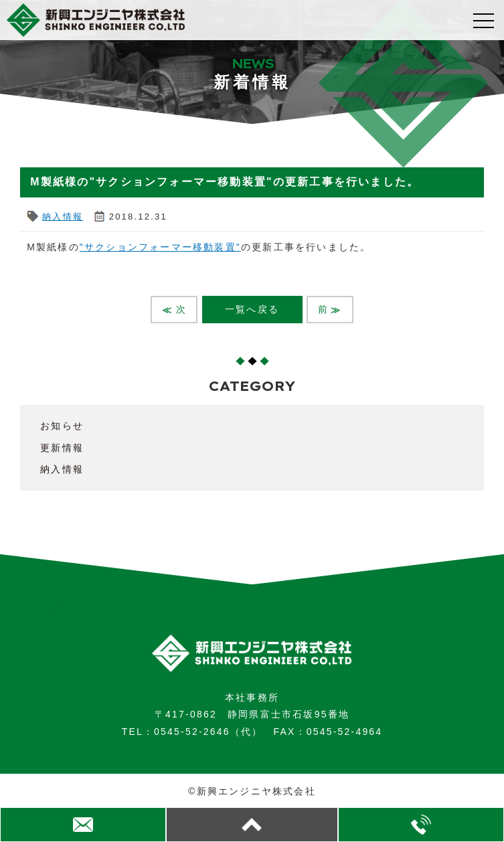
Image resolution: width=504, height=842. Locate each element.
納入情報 (63, 217)
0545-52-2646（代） (208, 732)
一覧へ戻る (252, 309)
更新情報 (62, 448)
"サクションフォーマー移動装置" (160, 247)
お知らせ (62, 426)
